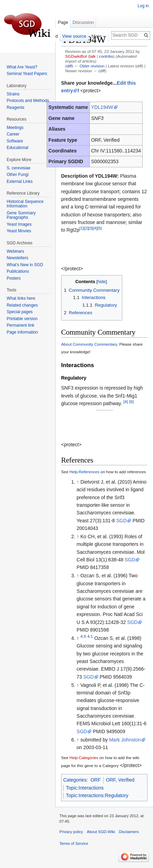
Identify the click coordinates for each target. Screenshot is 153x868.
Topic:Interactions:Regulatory (97, 795)
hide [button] (102, 282)
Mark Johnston (125, 740)
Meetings (15, 128)
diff (69, 66)
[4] (95, 228)
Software (15, 141)
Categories (75, 780)
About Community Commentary (89, 344)
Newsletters (17, 258)
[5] (100, 228)
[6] (131, 402)
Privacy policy (71, 832)
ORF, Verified (120, 780)
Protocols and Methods (28, 101)
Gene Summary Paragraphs (21, 215)
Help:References (84, 472)
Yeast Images (19, 224)
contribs (106, 56)
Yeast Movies (19, 231)
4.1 (90, 636)
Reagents (15, 108)
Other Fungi (17, 175)
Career (13, 134)
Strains (13, 94)
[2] (86, 228)
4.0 (83, 636)
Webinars (15, 251)
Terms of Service (74, 843)
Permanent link (20, 325)
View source (74, 36)
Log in (143, 6)
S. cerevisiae (18, 168)
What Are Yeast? (22, 67)
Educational (17, 148)
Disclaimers (129, 832)
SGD (121, 521)
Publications (18, 271)
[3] (91, 228)
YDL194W (102, 107)
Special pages (20, 312)
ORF (96, 780)
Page (63, 22)
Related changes (22, 305)
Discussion (83, 22)
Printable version (22, 319)
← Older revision (89, 66)
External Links (20, 181)
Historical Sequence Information (25, 204)
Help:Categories (84, 758)
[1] (82, 228)
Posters (14, 278)
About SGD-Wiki (101, 832)
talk (93, 56)
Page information (22, 332)
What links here (21, 298)
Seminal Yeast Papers (27, 74)
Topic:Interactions (85, 788)
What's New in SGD (25, 265)
